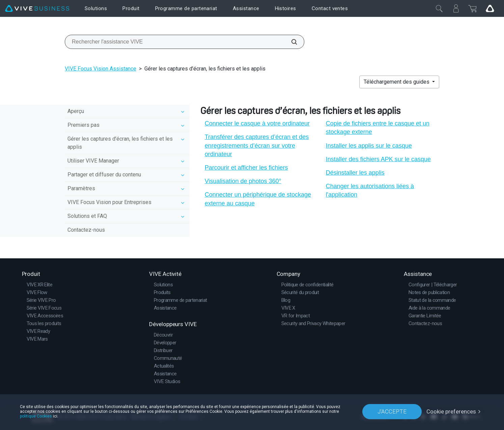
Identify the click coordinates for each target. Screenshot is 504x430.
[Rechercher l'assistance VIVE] (290, 42)
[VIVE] (37, 9)
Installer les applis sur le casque (369, 146)
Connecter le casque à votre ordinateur (257, 123)
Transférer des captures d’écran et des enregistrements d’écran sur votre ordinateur (257, 145)
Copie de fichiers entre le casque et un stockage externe (378, 128)
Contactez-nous (86, 230)
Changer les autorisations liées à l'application (370, 190)
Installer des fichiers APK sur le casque (378, 159)
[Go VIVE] (490, 8)
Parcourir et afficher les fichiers (246, 168)
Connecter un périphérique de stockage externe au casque (258, 199)
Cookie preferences (451, 411)
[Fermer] (439, 8)
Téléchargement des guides (397, 82)
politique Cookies (36, 416)
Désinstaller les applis (355, 173)
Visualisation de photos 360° (243, 181)
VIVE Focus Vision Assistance (101, 69)
